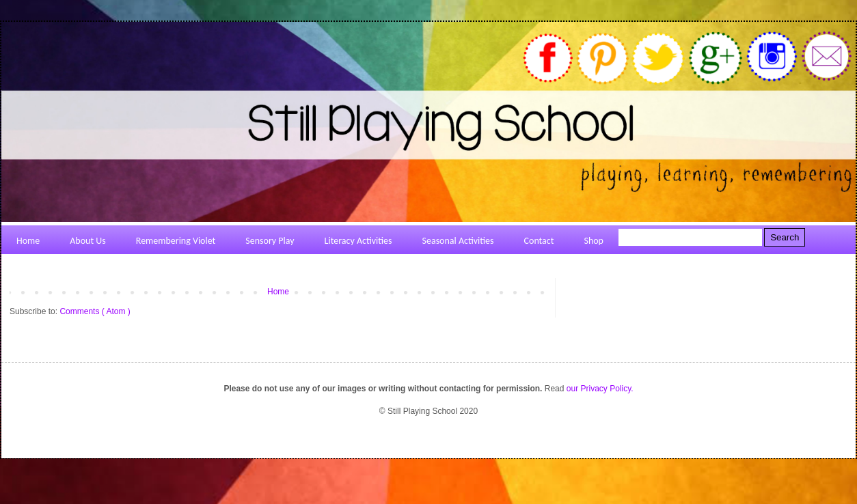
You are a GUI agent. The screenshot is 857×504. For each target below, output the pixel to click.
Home (278, 292)
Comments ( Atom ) (95, 311)
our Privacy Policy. (600, 389)
